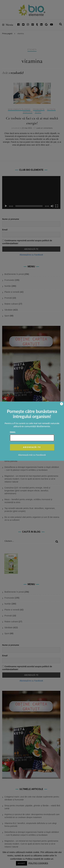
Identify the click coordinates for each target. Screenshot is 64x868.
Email (13, 432)
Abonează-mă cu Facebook (32, 455)
